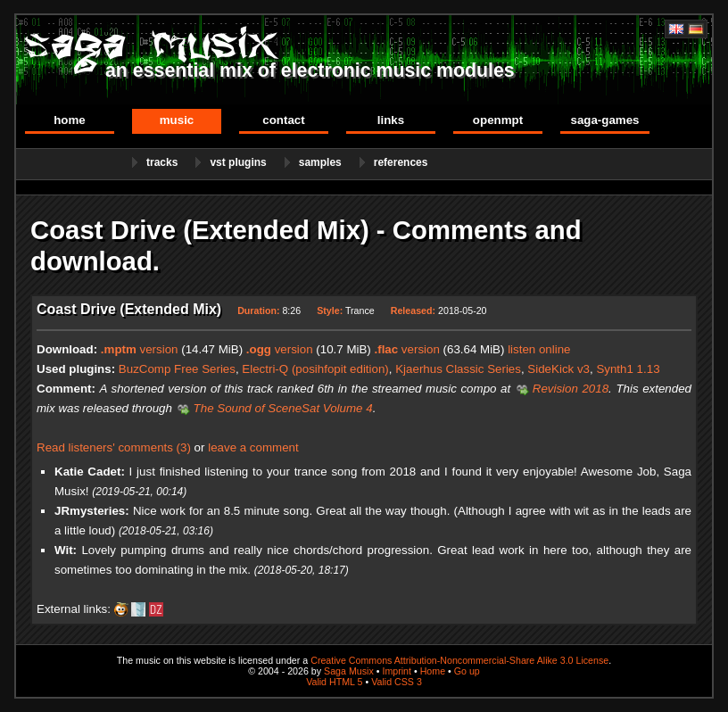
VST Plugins (238, 162)
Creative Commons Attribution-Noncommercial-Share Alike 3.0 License (459, 660)
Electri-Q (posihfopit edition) (315, 369)
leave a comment (253, 447)
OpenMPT (498, 120)
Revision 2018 (571, 389)
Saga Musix (349, 671)
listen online (539, 349)
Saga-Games (604, 120)
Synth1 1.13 (628, 369)
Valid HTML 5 (334, 682)
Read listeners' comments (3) (114, 447)
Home (70, 120)
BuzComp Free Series (177, 369)
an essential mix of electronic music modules (310, 70)
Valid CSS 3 (397, 682)
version (140, 349)
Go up (467, 671)
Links (391, 120)
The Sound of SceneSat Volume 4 (283, 408)
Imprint (397, 671)
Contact (283, 120)
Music (177, 120)
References (401, 162)
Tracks (162, 162)
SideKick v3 (558, 369)
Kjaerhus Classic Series (458, 369)
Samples (320, 162)
